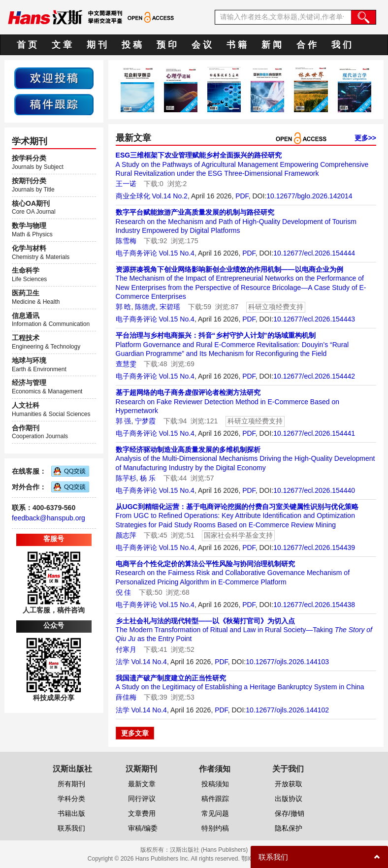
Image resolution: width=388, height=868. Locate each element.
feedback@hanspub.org (48, 518)
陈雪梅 (126, 241)
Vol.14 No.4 (149, 662)
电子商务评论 (136, 253)
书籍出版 (71, 813)
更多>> (365, 138)
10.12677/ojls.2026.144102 (287, 710)
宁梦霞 (145, 421)
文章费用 (142, 813)
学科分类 (71, 799)
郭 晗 (124, 307)
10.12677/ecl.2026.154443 (314, 319)
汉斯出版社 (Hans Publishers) (209, 850)
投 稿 (132, 45)
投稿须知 (215, 784)
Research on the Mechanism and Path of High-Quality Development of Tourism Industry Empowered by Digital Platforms (236, 221)
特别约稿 (215, 828)
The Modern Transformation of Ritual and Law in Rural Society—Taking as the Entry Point (244, 630)
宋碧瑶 (170, 307)
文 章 (62, 45)
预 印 (167, 45)
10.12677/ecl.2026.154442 (314, 376)
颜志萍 (126, 535)
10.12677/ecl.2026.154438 (314, 605)
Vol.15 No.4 (176, 253)
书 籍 (237, 45)
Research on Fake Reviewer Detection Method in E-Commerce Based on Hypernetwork (227, 401)
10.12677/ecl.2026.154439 (314, 547)
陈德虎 (145, 307)
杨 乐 (148, 478)
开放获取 (289, 784)
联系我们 (71, 828)
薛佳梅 (126, 697)
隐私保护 (289, 828)
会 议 (202, 45)
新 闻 (272, 45)
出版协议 (289, 799)
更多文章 (135, 733)
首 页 (27, 45)
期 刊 (97, 45)
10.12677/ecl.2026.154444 (314, 253)
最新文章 (142, 784)
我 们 (341, 45)
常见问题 (215, 813)
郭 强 (124, 421)
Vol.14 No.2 (169, 196)
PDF (242, 196)
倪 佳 (124, 592)
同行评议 (142, 799)
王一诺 (126, 184)
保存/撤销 (290, 813)
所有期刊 (71, 784)
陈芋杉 (126, 478)
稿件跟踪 (215, 799)
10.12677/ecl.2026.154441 (314, 433)
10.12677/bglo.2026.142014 (309, 196)
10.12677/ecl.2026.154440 (314, 490)
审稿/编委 (143, 828)
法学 (123, 662)
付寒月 (126, 649)
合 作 (307, 45)
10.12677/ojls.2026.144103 (287, 662)
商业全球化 (133, 196)
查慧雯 (126, 364)
